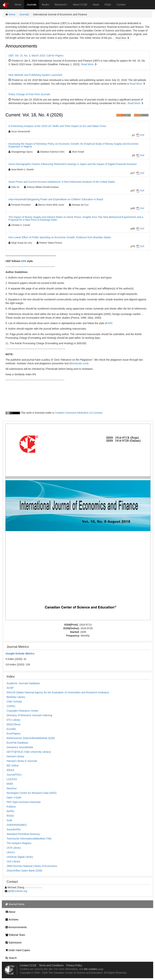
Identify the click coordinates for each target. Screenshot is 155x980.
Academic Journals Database (23, 683)
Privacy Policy (74, 965)
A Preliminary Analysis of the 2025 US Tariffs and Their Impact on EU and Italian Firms (57, 126)
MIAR (10, 784)
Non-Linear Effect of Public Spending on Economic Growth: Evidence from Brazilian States (60, 237)
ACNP (10, 688)
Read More (123, 38)
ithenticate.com (79, 363)
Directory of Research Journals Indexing (29, 715)
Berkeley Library (16, 697)
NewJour (12, 788)
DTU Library (13, 720)
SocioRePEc (14, 829)
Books (45, 5)
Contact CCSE (28, 965)
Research (61, 5)
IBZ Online (13, 766)
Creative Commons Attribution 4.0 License (78, 413)
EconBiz (11, 729)
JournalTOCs (14, 775)
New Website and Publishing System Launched (35, 75)
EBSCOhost (13, 724)
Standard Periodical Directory (23, 834)
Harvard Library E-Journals (22, 761)
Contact (121, 5)
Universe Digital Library (20, 857)
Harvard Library (15, 756)
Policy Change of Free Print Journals (29, 94)
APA (24, 261)
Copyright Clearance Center (22, 711)
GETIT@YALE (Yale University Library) (29, 752)
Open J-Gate (14, 797)
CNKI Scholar (14, 702)
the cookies (91, 969)
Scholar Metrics (20, 654)
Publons (11, 807)
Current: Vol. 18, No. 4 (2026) (34, 115)
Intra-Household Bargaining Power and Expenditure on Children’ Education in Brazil (56, 199)
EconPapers (14, 734)
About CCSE (80, 5)
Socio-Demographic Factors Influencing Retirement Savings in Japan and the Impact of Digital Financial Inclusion (73, 164)
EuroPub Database (17, 743)
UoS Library (13, 861)
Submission (13, 943)
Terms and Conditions (51, 965)
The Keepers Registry (19, 843)
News (96, 5)
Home (18, 5)
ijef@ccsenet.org (18, 891)
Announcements (21, 46)
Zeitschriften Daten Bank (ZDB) (24, 871)
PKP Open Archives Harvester (24, 802)
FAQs (108, 5)
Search (10, 958)
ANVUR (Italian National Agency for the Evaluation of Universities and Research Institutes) (58, 692)
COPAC (11, 706)
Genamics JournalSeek (20, 747)
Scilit (9, 820)
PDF (142, 135)
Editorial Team (14, 935)
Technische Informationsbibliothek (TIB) (29, 839)
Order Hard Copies (17, 950)
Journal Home (14, 904)
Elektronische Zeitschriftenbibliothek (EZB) (31, 738)
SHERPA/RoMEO (17, 825)
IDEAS (10, 770)
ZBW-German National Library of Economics (32, 866)
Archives (11, 920)
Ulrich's (11, 852)
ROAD (10, 816)
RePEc (11, 811)
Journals (32, 5)
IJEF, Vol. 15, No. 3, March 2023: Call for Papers (36, 56)
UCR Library (14, 848)
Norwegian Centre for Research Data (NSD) (32, 793)
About (10, 912)
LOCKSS (12, 779)
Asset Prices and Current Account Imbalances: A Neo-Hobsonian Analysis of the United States (62, 182)
